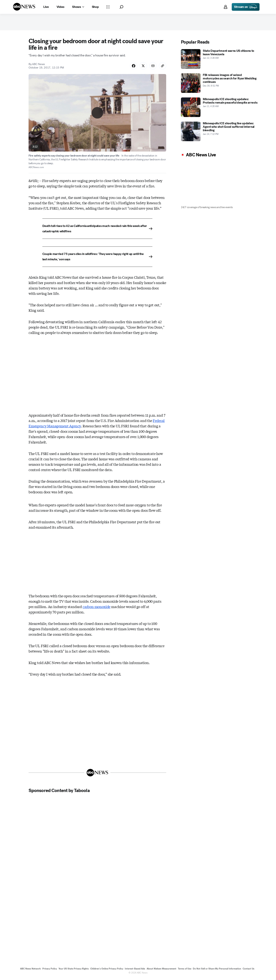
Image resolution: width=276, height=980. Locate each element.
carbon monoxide (97, 608)
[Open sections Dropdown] (108, 7)
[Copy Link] (162, 67)
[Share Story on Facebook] (132, 67)
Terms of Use (185, 970)
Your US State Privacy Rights (74, 970)
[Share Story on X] (142, 67)
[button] (121, 7)
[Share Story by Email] (152, 67)
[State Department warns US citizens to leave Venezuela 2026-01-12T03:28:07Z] (219, 60)
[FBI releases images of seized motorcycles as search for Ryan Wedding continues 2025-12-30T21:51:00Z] (219, 84)
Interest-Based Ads (135, 970)
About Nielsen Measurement (161, 970)
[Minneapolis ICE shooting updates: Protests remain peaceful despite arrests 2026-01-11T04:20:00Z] (219, 108)
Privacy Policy (50, 970)
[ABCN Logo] (24, 7)
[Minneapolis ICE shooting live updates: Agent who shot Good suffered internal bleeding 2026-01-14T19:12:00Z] (219, 132)
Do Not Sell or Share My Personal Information (217, 970)
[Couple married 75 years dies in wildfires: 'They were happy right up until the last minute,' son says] (97, 258)
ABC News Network (30, 970)
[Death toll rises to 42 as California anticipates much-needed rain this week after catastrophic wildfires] (97, 230)
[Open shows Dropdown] (78, 7)
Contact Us (248, 970)
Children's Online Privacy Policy (107, 970)
